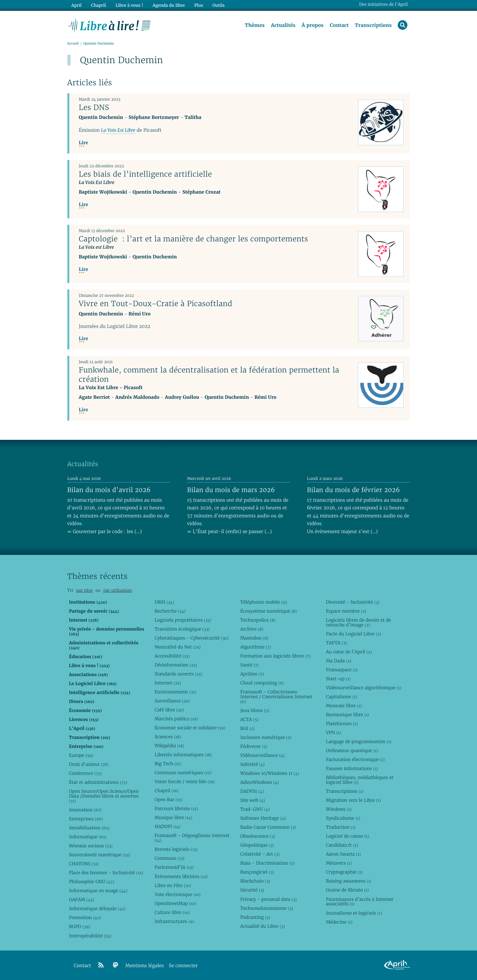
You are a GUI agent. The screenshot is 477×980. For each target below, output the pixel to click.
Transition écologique (182, 629)
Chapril (167, 791)
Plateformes (342, 724)
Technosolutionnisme (267, 908)
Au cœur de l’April (349, 652)
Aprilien (252, 674)
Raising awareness (349, 881)
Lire (84, 143)
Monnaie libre (344, 706)
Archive (252, 629)
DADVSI (252, 791)
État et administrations (98, 782)
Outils (218, 5)
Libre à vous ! (129, 5)
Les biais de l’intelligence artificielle (145, 174)
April (76, 5)
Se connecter (183, 966)
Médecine (339, 922)
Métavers (339, 863)
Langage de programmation (359, 741)
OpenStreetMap (175, 903)
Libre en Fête (173, 885)
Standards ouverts (179, 674)
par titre (84, 590)
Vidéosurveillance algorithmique (364, 688)
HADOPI (168, 826)
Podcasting (255, 917)
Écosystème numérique (268, 611)
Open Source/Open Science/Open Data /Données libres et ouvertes (104, 796)
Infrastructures (174, 921)
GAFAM (81, 900)
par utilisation (118, 590)
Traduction (341, 827)
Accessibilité (172, 656)
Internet (168, 683)
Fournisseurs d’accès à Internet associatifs (360, 902)
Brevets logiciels (176, 849)
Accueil (73, 44)
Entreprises (86, 819)
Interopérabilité (90, 936)
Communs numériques (183, 773)
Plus (198, 5)
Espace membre (346, 611)
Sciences (168, 737)
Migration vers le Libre (353, 800)
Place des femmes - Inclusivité (106, 873)
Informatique (88, 837)
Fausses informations (352, 768)
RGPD (80, 926)
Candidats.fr (342, 845)
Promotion (85, 917)
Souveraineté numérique (99, 855)
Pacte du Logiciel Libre (353, 634)
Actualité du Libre (263, 926)
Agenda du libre (168, 5)
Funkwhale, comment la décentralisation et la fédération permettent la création (209, 375)
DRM (164, 602)
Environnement (175, 692)
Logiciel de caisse (347, 836)
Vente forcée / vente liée (185, 782)
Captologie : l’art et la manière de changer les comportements (194, 239)
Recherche (170, 611)
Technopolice (258, 620)
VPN (333, 733)
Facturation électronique (355, 759)
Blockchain (255, 881)
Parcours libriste (176, 808)
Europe (81, 755)
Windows (339, 809)
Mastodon (254, 638)
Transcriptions (373, 25)
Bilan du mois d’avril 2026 (109, 490)
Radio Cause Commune (268, 827)
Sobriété (252, 764)
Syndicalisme (343, 818)
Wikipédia (169, 746)
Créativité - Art (260, 854)
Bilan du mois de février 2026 (353, 490)
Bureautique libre (347, 715)
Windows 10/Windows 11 (270, 773)
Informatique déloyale (97, 909)
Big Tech (168, 764)
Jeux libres (255, 710)
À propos (312, 25)
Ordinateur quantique (352, 750)
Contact (339, 25)
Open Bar (169, 800)
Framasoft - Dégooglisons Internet (192, 838)
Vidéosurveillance (263, 755)
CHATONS (84, 864)
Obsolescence (258, 836)
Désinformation (176, 665)
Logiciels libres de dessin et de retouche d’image (358, 622)
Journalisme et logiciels (354, 913)
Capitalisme (341, 697)
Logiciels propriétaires (183, 620)
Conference (85, 773)
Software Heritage (263, 818)
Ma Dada (339, 661)
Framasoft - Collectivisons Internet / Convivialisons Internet (276, 697)
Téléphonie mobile (264, 602)
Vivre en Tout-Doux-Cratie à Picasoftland (156, 304)
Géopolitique (257, 845)
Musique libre (174, 817)
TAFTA (336, 643)
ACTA (249, 719)
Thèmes (255, 25)
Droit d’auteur (89, 764)
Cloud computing (262, 683)
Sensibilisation (89, 828)
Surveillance (172, 701)
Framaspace (342, 670)
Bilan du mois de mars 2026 (231, 490)
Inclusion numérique (266, 737)
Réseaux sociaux (91, 846)
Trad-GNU (255, 809)
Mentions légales (145, 966)
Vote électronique (178, 894)
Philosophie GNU (92, 882)
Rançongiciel (257, 872)
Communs (170, 858)
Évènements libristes (181, 876)
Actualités (283, 25)
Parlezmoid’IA (174, 867)
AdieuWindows (260, 782)
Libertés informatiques (183, 755)
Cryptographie (344, 872)
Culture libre (172, 912)
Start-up (338, 679)
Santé (250, 665)
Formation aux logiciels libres (275, 656)
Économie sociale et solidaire (190, 728)
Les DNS (94, 107)
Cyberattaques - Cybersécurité (192, 638)
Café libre (169, 710)
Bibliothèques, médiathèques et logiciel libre (360, 780)
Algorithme (256, 647)
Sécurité (252, 890)
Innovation (85, 810)
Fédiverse (254, 746)
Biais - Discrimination (267, 863)
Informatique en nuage (98, 891)
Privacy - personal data (268, 899)
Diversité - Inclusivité (353, 602)
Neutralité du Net (178, 647)
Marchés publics (176, 719)
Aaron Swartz (343, 854)
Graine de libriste (347, 890)
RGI (247, 728)
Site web (253, 800)
